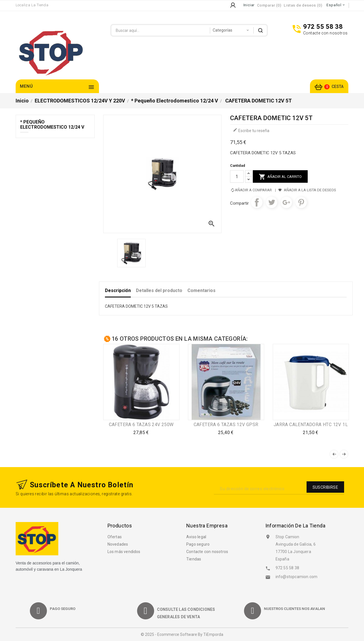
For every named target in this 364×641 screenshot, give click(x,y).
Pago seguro (198, 544)
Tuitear (272, 202)
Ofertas (115, 537)
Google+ (286, 202)
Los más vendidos (124, 552)
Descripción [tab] (118, 290)
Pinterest (301, 202)
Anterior (334, 454)
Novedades (118, 544)
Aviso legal (196, 537)
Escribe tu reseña (251, 130)
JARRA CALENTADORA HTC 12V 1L (311, 425)
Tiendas (194, 559)
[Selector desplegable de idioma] (336, 5)
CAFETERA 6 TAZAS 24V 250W (141, 425)
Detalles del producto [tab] (159, 290)
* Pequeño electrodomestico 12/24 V (52, 125)
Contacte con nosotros (207, 552)
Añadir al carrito (280, 177)
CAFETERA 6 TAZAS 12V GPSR (226, 425)
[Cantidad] (237, 176)
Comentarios (201, 290)
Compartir (257, 202)
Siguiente (344, 454)
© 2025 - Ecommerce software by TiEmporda (182, 634)
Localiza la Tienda (32, 5)
